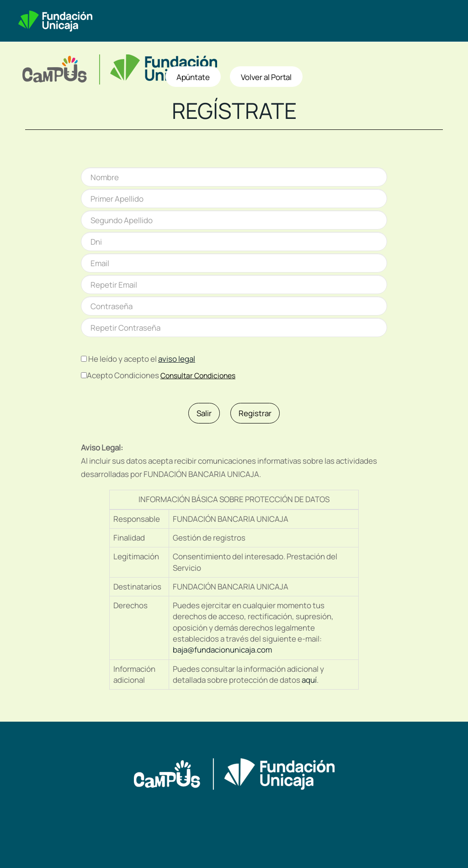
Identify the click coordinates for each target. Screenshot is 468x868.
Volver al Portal (266, 77)
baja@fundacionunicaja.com (222, 650)
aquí (309, 680)
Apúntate (193, 77)
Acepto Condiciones (123, 375)
